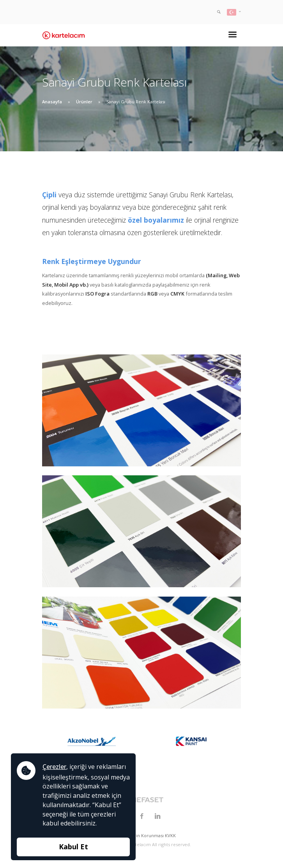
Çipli (49, 195)
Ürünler (84, 102)
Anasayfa (52, 102)
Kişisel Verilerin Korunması (136, 835)
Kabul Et (73, 847)
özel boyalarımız (156, 220)
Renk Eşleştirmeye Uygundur (92, 261)
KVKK (170, 835)
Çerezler (54, 767)
